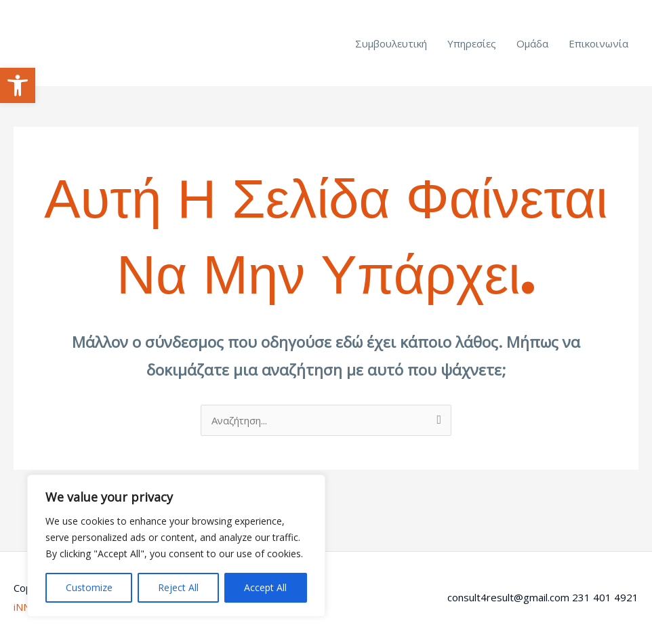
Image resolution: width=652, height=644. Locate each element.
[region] (176, 546)
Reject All (178, 587)
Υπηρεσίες (472, 43)
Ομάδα (532, 43)
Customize (89, 587)
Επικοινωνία (598, 43)
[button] (18, 85)
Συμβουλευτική (391, 43)
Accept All (265, 587)
